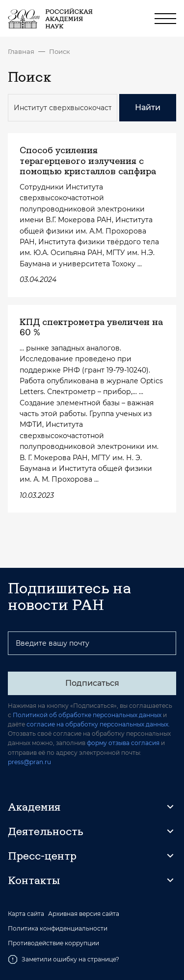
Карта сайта (26, 914)
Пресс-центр (42, 856)
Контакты (34, 880)
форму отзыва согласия (123, 743)
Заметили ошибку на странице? (64, 959)
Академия (34, 807)
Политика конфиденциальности (58, 929)
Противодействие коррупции (53, 943)
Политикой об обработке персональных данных (87, 715)
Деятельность (46, 831)
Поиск (60, 51)
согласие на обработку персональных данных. (98, 724)
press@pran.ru (29, 762)
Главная (21, 51)
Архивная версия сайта (84, 914)
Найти (148, 107)
